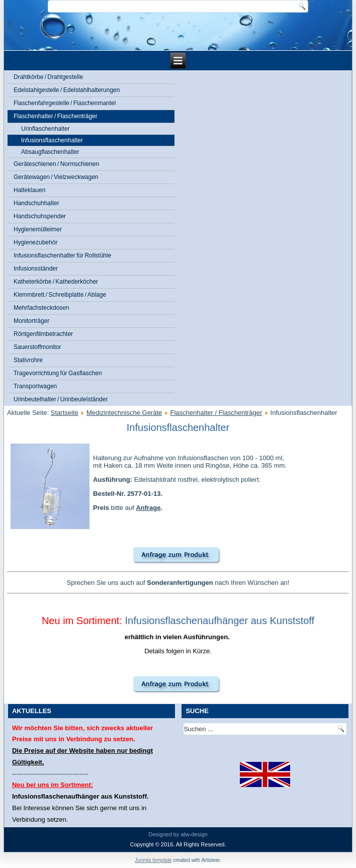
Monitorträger (31, 321)
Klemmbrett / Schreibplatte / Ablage (60, 295)
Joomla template (153, 860)
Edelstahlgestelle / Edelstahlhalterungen (67, 90)
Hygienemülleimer (38, 229)
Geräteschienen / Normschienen (56, 164)
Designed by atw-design (178, 834)
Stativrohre (28, 360)
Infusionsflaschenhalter (52, 140)
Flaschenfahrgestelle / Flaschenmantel (65, 103)
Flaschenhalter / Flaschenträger (56, 116)
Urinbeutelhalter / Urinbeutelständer (61, 399)
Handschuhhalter (36, 203)
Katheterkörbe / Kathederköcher (56, 282)
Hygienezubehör (35, 242)
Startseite (65, 413)
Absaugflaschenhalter (50, 152)
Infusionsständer (36, 269)
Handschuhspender (40, 216)
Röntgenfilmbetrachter (43, 334)
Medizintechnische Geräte (124, 413)
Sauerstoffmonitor (37, 347)
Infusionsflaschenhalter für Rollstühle (62, 255)
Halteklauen (29, 190)
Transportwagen (35, 386)
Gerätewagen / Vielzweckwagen (56, 177)
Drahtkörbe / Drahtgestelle (48, 77)
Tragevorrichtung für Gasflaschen (58, 373)
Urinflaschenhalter (46, 129)
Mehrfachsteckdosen (41, 308)
